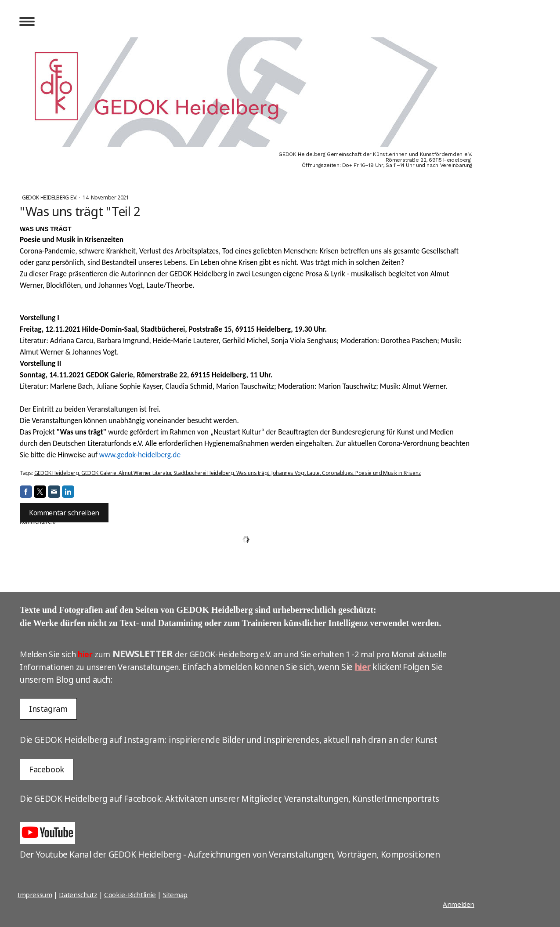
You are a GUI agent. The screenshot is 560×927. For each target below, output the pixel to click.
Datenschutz (78, 894)
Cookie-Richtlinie (130, 894)
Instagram (48, 709)
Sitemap (175, 894)
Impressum (35, 894)
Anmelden (459, 904)
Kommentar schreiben (64, 513)
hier (85, 654)
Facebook (47, 769)
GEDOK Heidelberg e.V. (50, 197)
